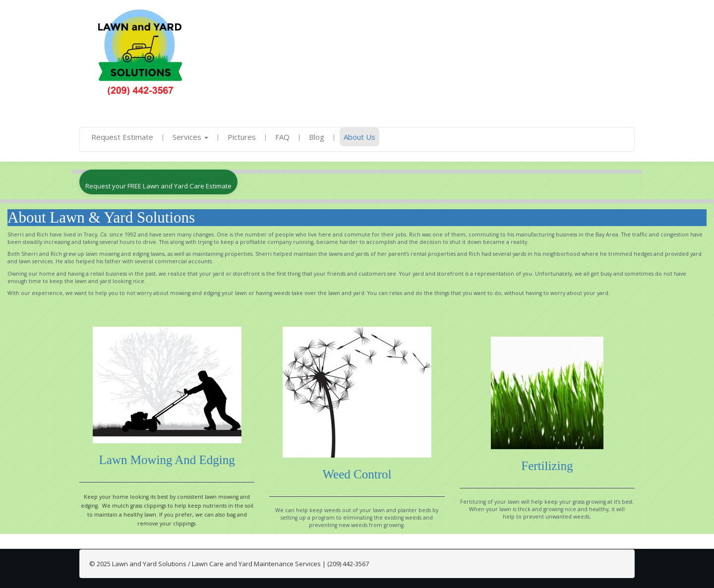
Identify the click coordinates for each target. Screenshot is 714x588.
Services (190, 137)
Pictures (242, 137)
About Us (359, 137)
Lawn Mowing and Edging (167, 460)
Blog (317, 137)
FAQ (282, 137)
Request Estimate (122, 137)
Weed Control (357, 474)
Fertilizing (547, 466)
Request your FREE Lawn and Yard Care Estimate (158, 186)
